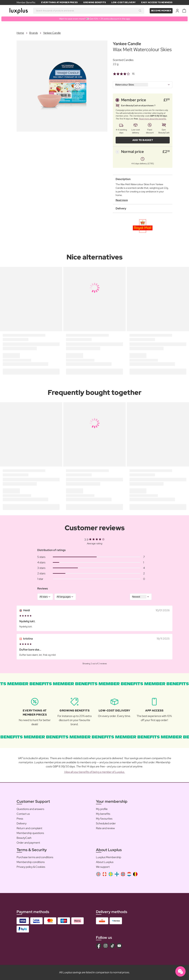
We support (103, 867)
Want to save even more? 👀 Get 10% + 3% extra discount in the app (95, 19)
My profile (102, 809)
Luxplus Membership (109, 857)
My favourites (104, 819)
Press (20, 819)
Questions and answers (30, 809)
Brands (34, 33)
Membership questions (30, 833)
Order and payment (28, 843)
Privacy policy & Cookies (31, 867)
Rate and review (105, 828)
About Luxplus (105, 862)
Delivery (22, 823)
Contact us (23, 814)
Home (20, 33)
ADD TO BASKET (143, 140)
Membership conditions (31, 862)
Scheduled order (106, 823)
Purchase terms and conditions (35, 857)
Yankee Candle (52, 33)
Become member (161, 11)
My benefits (103, 814)
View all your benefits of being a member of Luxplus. (94, 772)
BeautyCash (24, 838)
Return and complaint (29, 828)
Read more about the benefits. (153, 119)
